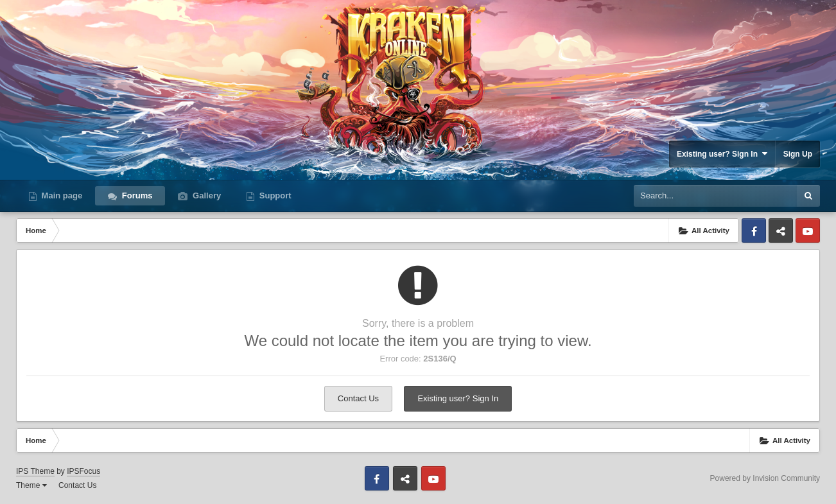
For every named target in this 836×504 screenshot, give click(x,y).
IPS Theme (35, 471)
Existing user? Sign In (722, 154)
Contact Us (358, 398)
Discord (781, 230)
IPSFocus (83, 471)
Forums (136, 196)
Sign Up (798, 154)
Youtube (808, 230)
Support (274, 196)
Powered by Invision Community (765, 478)
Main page (61, 196)
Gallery (205, 196)
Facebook (754, 230)
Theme (31, 485)
